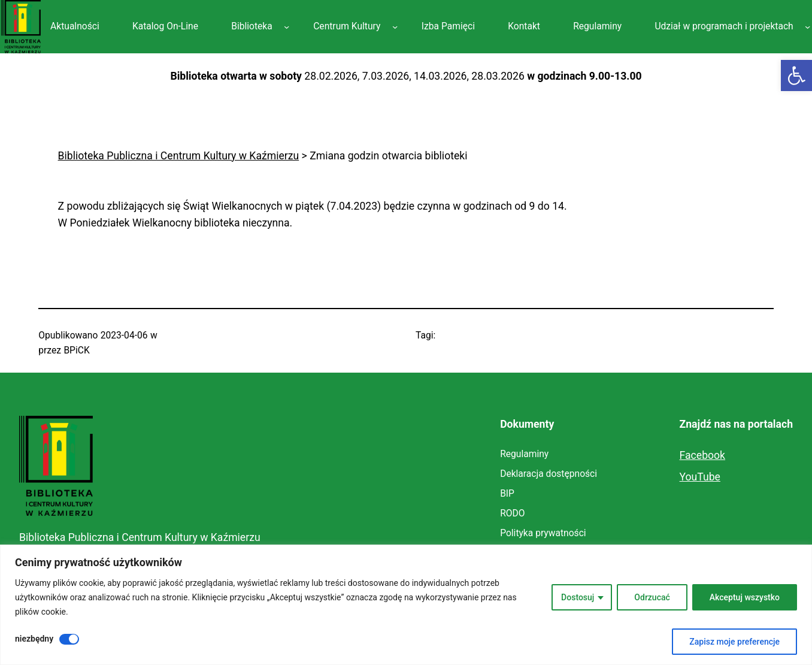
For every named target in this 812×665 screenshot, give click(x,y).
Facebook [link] (702, 455)
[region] (406, 605)
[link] (796, 75)
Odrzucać (652, 597)
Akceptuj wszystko (745, 597)
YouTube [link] (700, 477)
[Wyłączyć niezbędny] (69, 639)
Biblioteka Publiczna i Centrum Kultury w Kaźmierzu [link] (140, 537)
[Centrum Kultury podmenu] (395, 27)
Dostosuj (578, 597)
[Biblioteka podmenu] (287, 27)
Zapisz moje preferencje (734, 642)
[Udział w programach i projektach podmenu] (808, 27)
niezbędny (34, 639)
